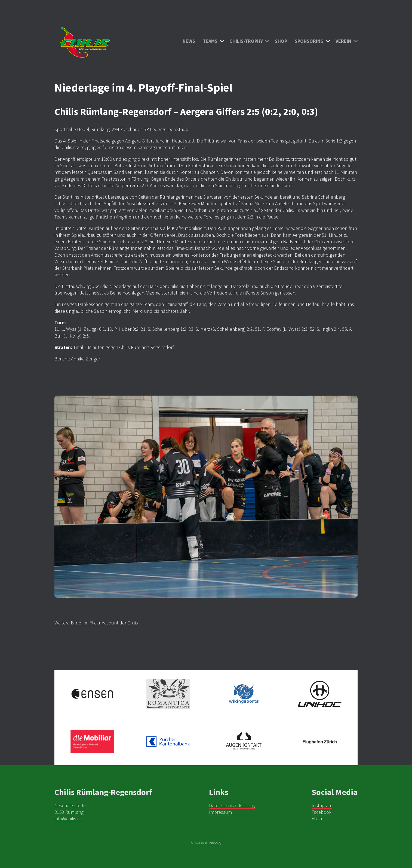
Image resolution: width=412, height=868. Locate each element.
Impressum (220, 812)
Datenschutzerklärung (232, 805)
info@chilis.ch (68, 819)
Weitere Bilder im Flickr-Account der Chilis (96, 623)
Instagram (322, 805)
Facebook (322, 812)
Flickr (317, 819)
